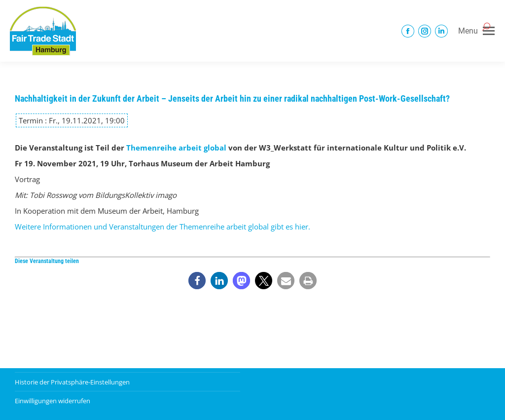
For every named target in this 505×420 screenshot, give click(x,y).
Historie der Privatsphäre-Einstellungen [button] (72, 382)
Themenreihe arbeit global (176, 148)
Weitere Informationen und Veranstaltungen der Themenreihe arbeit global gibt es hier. (162, 227)
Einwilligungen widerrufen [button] (53, 401)
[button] (197, 281)
